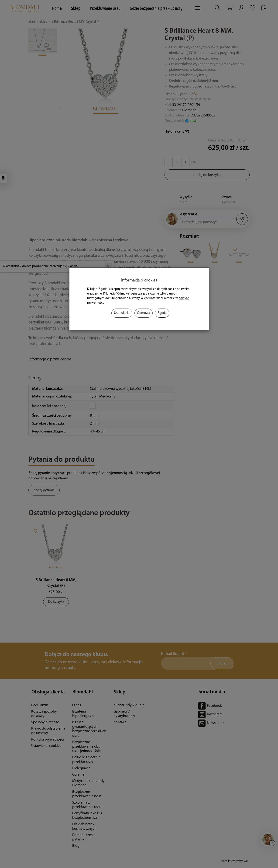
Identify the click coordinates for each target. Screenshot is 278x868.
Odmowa (144, 313)
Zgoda (162, 313)
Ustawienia (122, 313)
